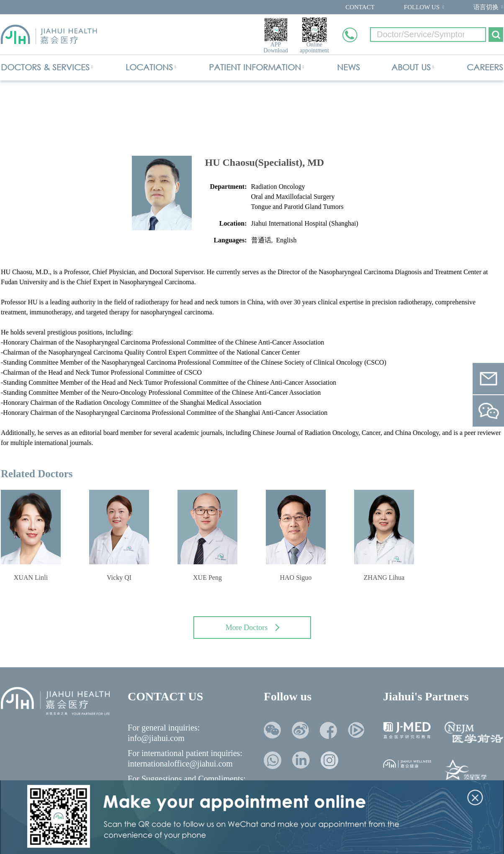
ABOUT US (411, 67)
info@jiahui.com (156, 738)
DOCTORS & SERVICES (45, 67)
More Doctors (253, 628)
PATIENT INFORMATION (255, 67)
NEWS (348, 67)
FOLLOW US (422, 7)
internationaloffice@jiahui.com (180, 764)
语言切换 (486, 7)
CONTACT (360, 7)
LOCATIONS (149, 67)
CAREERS (485, 67)
